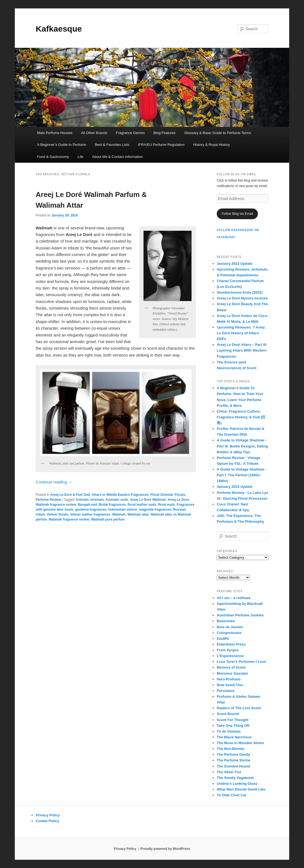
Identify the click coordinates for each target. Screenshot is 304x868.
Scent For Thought (233, 720)
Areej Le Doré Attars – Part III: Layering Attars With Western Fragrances (242, 350)
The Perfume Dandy (233, 754)
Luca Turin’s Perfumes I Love (241, 662)
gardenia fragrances (91, 510)
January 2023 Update (235, 264)
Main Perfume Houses (55, 133)
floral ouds (166, 505)
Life (81, 157)
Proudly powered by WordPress (165, 849)
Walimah (119, 514)
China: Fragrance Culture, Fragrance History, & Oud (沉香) (241, 417)
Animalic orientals (90, 500)
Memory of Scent (231, 667)
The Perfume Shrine (234, 760)
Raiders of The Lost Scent (239, 708)
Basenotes (226, 621)
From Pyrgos (228, 650)
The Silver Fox (229, 772)
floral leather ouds (142, 505)
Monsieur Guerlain (232, 673)
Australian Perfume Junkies (240, 615)
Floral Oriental (161, 495)
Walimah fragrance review (69, 519)
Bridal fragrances (112, 505)
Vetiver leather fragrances (90, 514)
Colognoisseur (229, 633)
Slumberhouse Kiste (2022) (240, 292)
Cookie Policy (47, 821)
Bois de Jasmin (230, 627)
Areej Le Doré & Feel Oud (70, 495)
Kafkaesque (59, 29)
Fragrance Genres (130, 133)
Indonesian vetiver (123, 510)
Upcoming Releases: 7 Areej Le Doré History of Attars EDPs (241, 333)
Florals (180, 495)
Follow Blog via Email (237, 214)
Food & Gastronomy (53, 157)
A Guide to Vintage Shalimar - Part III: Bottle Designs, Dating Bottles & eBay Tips (242, 446)
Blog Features (164, 133)
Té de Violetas (229, 731)
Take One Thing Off (233, 726)
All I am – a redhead (233, 598)
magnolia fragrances (155, 510)
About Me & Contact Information (117, 157)
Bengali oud (87, 505)
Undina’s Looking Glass (237, 784)
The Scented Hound (233, 766)
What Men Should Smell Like (241, 789)
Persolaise (226, 691)
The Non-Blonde (230, 749)
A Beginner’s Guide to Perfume (62, 145)
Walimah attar (138, 514)
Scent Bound (228, 714)
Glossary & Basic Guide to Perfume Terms (218, 133)
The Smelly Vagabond (235, 778)
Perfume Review (48, 500)
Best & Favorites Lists (112, 145)
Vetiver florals (57, 514)
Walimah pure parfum (108, 519)
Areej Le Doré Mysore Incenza (242, 298)
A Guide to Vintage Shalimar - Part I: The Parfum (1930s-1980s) (242, 475)
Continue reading (54, 482)
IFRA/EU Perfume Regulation (161, 145)
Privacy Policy (48, 815)
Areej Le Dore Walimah (148, 500)
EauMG (223, 639)
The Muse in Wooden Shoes (240, 743)
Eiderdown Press (231, 644)
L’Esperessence (230, 656)
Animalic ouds (117, 500)
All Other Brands (94, 133)
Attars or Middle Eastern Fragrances (120, 495)
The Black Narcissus (234, 737)
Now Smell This (230, 685)
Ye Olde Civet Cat (232, 795)
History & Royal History (212, 145)
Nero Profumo (229, 679)
